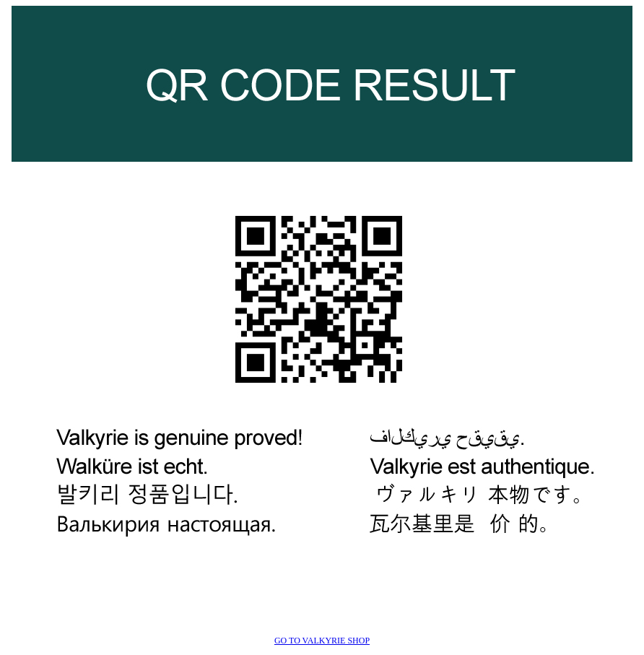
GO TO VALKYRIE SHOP (322, 641)
